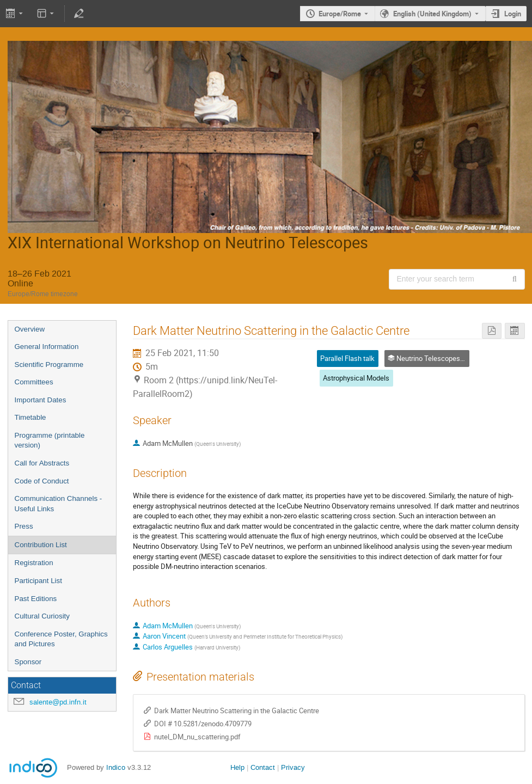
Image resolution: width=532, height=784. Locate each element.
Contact (263, 767)
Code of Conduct (42, 481)
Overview (30, 329)
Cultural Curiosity (42, 616)
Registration (34, 563)
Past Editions (36, 599)
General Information (47, 347)
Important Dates (41, 400)
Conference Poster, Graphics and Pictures (61, 639)
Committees (34, 382)
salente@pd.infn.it (58, 702)
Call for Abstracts (42, 463)
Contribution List (41, 545)
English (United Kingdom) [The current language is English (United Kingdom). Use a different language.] (432, 14)
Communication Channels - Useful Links (59, 504)
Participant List (38, 581)
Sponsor (28, 662)
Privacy (293, 767)
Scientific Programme (49, 365)
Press (24, 526)
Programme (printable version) (50, 440)
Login (513, 14)
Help (237, 767)
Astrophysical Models (356, 378)
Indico (116, 767)
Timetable (30, 417)
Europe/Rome (340, 14)
